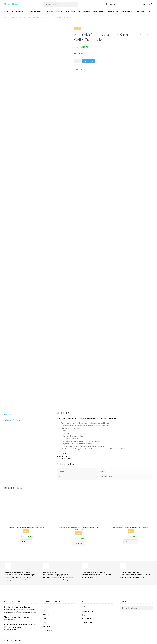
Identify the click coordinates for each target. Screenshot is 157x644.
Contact (46, 618)
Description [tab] (8, 414)
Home (6, 11)
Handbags (49, 11)
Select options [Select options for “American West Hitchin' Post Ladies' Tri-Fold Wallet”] (131, 542)
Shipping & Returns (50, 626)
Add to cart (89, 61)
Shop (45, 611)
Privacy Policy (48, 630)
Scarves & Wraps (113, 11)
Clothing (140, 11)
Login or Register (88, 611)
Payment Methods (88, 619)
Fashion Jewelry (98, 11)
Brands (58, 11)
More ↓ (149, 11)
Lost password (87, 623)
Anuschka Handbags (18, 11)
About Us (46, 615)
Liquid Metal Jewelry (35, 11)
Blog (45, 622)
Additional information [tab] (12, 420)
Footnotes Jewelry (84, 11)
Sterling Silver (69, 11)
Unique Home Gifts (127, 11)
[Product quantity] (77, 61)
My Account (111, 4)
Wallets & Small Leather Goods (26, 17)
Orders (84, 615)
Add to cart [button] (26, 542)
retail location (21, 610)
